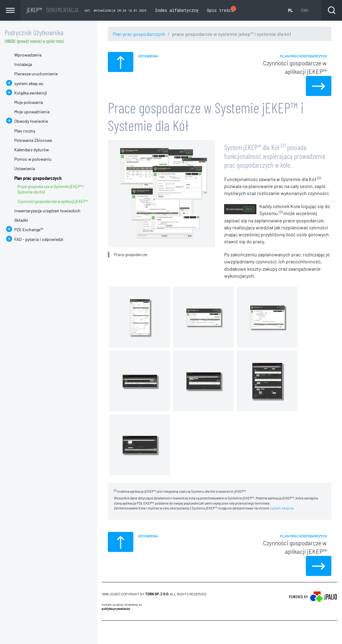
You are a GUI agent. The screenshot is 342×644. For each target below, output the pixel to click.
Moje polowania (29, 102)
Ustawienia (25, 168)
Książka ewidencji (31, 93)
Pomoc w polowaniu (33, 159)
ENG (305, 10)
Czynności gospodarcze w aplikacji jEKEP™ (53, 201)
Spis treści (222, 10)
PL (290, 10)
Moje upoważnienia (32, 112)
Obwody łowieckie (31, 121)
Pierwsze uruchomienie (36, 74)
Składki (21, 220)
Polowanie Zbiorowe (33, 140)
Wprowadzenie (28, 55)
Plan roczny (25, 131)
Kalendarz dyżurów (32, 150)
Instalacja (23, 64)
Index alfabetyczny (177, 10)
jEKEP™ (53, 10)
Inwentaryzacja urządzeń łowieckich (47, 211)
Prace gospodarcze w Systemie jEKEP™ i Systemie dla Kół (51, 189)
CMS (105, 632)
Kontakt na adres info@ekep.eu (122, 605)
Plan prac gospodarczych (139, 34)
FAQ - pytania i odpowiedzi (39, 239)
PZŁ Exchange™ (29, 230)
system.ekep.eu (282, 508)
